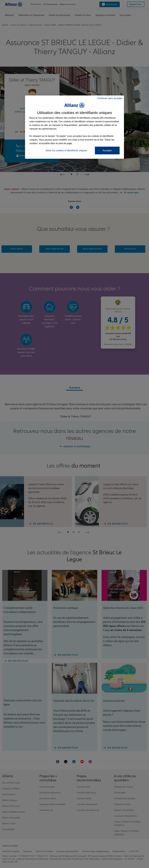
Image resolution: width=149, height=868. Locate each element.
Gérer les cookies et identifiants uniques (66, 150)
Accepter (107, 150)
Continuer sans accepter (110, 98)
